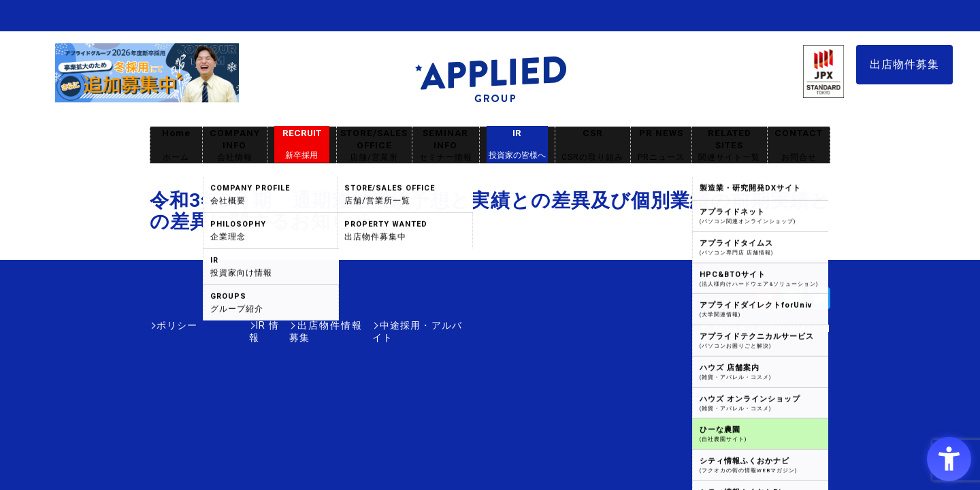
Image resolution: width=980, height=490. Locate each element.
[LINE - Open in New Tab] (792, 303)
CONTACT (799, 145)
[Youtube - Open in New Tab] (765, 303)
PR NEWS (661, 145)
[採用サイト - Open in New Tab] (147, 96)
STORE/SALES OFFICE (374, 145)
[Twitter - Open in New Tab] (819, 303)
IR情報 (229, 325)
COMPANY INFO (235, 145)
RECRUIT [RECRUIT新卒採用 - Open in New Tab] (302, 144)
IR (517, 144)
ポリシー (177, 325)
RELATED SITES (730, 145)
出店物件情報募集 (302, 325)
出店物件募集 (904, 64)
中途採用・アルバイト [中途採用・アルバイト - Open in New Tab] (411, 325)
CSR (593, 145)
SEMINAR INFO (446, 145)
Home (176, 145)
